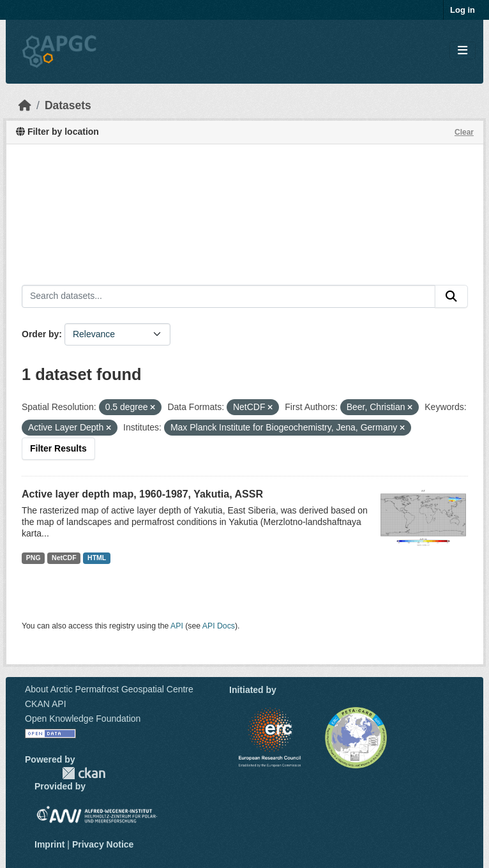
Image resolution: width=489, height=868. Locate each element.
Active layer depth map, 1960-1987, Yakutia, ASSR (142, 494)
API (177, 626)
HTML (97, 558)
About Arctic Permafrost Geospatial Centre (109, 689)
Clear (464, 132)
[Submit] (451, 296)
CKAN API (46, 704)
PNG (34, 558)
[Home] (25, 105)
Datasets (68, 105)
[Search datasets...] (229, 296)
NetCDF (64, 558)
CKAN (84, 773)
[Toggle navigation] (463, 51)
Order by (40, 334)
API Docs (219, 626)
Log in (463, 10)
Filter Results (58, 448)
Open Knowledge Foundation (83, 719)
